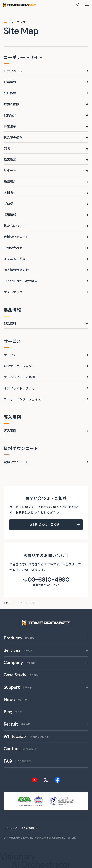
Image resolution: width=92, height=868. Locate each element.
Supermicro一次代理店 (21, 281)
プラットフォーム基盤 (19, 377)
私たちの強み (13, 137)
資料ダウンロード (16, 237)
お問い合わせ (13, 248)
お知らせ (10, 192)
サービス (10, 355)
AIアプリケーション (18, 366)
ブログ (8, 203)
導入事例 (10, 430)
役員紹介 (10, 115)
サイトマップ (13, 292)
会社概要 (10, 93)
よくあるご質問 (15, 259)
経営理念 (10, 159)
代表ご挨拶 (12, 104)
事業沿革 (10, 126)
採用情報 (10, 215)
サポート (10, 170)
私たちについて (15, 226)
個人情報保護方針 (16, 270)
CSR (7, 148)
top (7, 603)
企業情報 (10, 82)
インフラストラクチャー (21, 388)
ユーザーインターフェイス (22, 399)
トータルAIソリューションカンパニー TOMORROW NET (36, 838)
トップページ (13, 71)
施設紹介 (10, 181)
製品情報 (10, 323)
